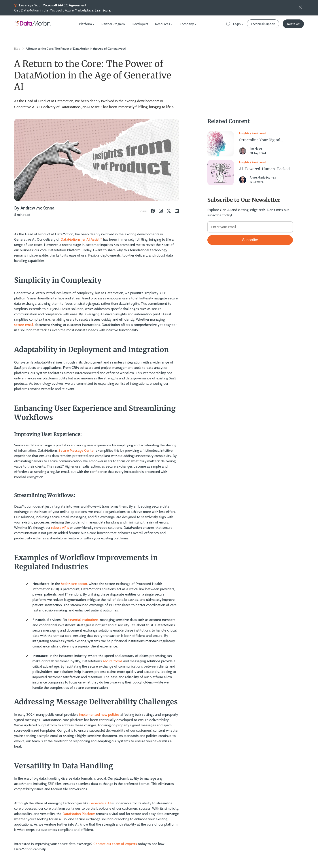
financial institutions (83, 620)
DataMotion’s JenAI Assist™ (81, 239)
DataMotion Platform (79, 814)
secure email (24, 325)
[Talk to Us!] (293, 24)
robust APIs (60, 527)
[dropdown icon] (95, 24)
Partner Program (114, 24)
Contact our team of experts (115, 844)
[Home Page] (33, 26)
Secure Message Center (77, 450)
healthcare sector (74, 583)
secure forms (113, 661)
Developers (140, 24)
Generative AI (100, 803)
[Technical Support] (263, 24)
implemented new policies (99, 714)
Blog (17, 48)
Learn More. (103, 10)
